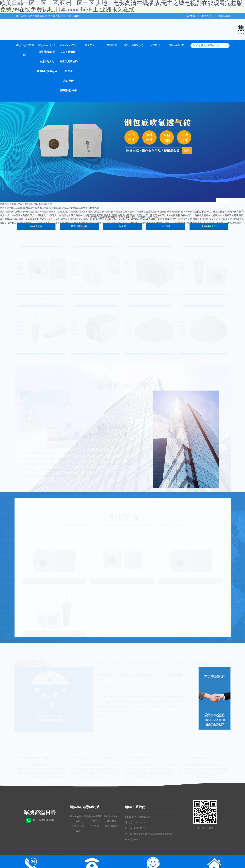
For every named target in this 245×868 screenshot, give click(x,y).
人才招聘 (155, 45)
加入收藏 (190, 16)
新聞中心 (90, 45)
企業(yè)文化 (47, 61)
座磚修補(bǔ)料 (69, 90)
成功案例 (112, 45)
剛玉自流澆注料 (69, 61)
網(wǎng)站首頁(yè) (25, 47)
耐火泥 (69, 71)
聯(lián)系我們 (177, 45)
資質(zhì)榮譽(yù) (47, 71)
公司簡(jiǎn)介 (47, 52)
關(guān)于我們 (47, 45)
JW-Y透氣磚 (68, 52)
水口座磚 (69, 81)
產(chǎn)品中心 (68, 45)
